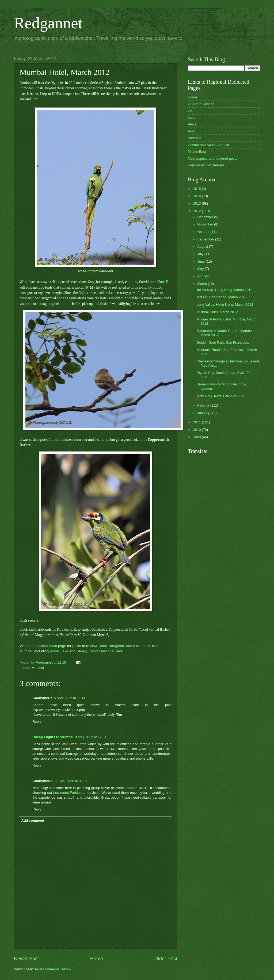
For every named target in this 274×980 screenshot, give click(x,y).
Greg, (92, 282)
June (201, 261)
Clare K (163, 282)
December (206, 217)
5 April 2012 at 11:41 (70, 698)
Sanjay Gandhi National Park (100, 651)
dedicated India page (50, 646)
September (206, 239)
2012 (197, 211)
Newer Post (26, 959)
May (201, 269)
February (205, 405)
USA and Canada (201, 104)
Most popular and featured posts (213, 158)
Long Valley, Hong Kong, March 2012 (225, 305)
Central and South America (208, 145)
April (201, 276)
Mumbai (38, 668)
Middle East (197, 152)
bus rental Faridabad (69, 793)
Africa (192, 124)
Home (97, 959)
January (204, 413)
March (202, 284)
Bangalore (117, 646)
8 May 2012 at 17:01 (91, 737)
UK (190, 111)
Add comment (33, 820)
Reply (37, 721)
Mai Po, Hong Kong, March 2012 (221, 297)
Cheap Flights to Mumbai (53, 737)
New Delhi (98, 646)
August (203, 246)
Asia (191, 131)
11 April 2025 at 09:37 (71, 781)
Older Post (166, 959)
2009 (197, 437)
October (204, 232)
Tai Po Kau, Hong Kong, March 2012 (224, 290)
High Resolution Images (206, 165)
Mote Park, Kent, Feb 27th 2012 (221, 396)
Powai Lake (59, 651)
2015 (197, 189)
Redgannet (48, 23)
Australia (195, 138)
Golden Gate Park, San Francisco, (223, 342)
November (206, 224)
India (192, 118)
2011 (197, 422)
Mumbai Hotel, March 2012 (217, 312)
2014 (197, 196)
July (201, 254)
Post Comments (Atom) (53, 969)
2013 (197, 203)
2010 (197, 430)
